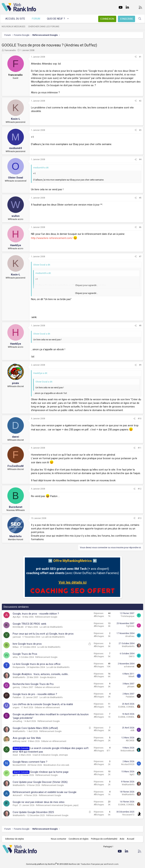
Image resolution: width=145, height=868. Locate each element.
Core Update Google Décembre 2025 (33, 812)
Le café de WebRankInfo (51, 627)
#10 (140, 419)
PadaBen (17, 697)
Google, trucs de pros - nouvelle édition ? (36, 614)
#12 (140, 489)
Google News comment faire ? (30, 762)
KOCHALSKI (18, 627)
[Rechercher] (140, 19)
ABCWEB (130, 741)
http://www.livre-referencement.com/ (52, 238)
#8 (140, 326)
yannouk (17, 637)
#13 (140, 518)
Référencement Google (46, 617)
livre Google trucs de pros (27, 644)
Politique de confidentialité (104, 839)
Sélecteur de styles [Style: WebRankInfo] (14, 839)
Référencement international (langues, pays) (57, 805)
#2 (140, 101)
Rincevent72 (128, 815)
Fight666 (130, 626)
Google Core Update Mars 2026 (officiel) (35, 728)
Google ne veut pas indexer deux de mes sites (39, 802)
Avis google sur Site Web (27, 738)
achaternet (129, 667)
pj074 (15, 775)
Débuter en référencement (47, 687)
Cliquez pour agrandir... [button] (86, 293)
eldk (132, 730)
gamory (16, 687)
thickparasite (19, 667)
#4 (140, 159)
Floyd (15, 805)
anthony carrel (20, 741)
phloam (131, 687)
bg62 (132, 774)
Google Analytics (48, 677)
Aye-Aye (17, 617)
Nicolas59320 (19, 765)
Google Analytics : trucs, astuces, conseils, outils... (41, 674)
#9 (140, 365)
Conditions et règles (78, 839)
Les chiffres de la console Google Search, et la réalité (43, 704)
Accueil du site (15, 19)
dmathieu (130, 636)
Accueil (131, 839)
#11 (140, 448)
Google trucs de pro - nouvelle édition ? (35, 694)
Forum (36, 19)
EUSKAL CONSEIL (126, 707)
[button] (68, 19)
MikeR (131, 677)
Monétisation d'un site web (56, 765)
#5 (140, 198)
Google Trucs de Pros (25, 654)
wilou (15, 657)
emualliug (17, 721)
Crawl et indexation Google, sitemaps (50, 755)
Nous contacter (59, 839)
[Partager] (136, 57)
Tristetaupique (128, 616)
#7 (140, 257)
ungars (16, 708)
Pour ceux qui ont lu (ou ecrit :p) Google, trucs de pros (43, 634)
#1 (140, 57)
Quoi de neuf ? (56, 19)
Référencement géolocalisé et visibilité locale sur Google (45, 792)
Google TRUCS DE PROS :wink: (30, 624)
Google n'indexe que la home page (49, 772)
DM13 (132, 656)
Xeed (15, 755)
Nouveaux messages (14, 26)
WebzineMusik (127, 751)
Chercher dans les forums (44, 26)
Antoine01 (18, 795)
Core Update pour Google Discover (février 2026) (40, 782)
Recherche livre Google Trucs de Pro (33, 684)
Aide (122, 839)
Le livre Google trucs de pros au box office (37, 664)
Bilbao (16, 647)
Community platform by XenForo (53, 864)
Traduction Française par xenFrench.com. (100, 864)
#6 (140, 227)
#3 (140, 130)
